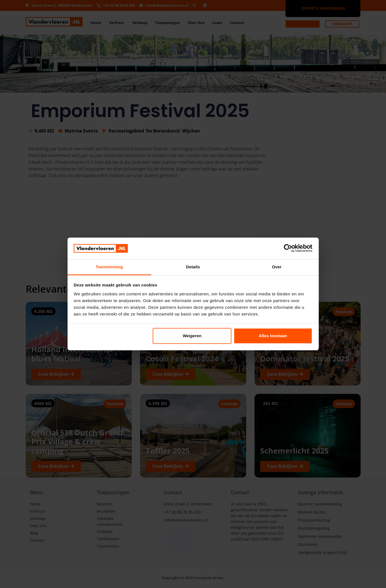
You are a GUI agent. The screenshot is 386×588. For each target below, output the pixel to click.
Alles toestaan (273, 336)
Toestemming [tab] (109, 267)
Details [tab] (193, 267)
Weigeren (192, 336)
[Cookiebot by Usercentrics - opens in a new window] (288, 248)
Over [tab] (277, 267)
